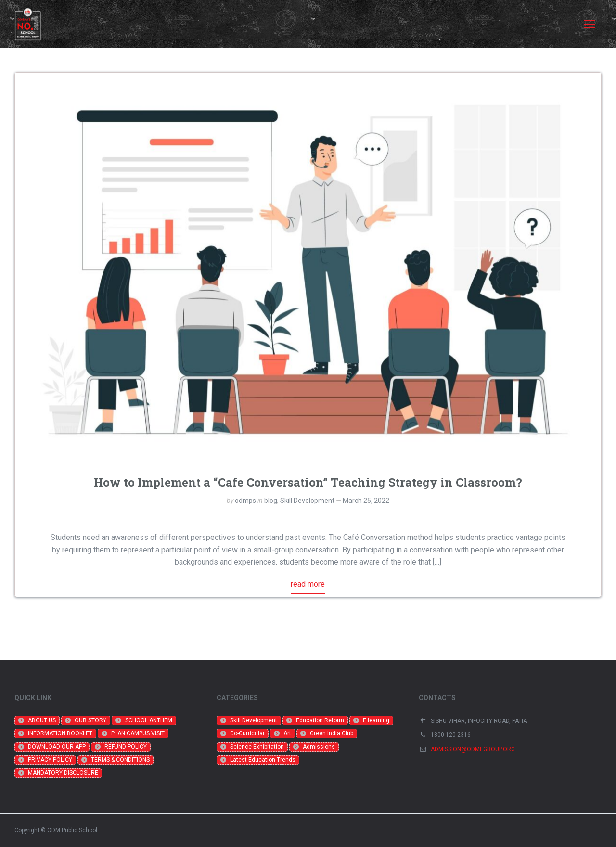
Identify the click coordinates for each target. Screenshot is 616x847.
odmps (245, 500)
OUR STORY (90, 720)
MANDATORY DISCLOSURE (63, 773)
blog (271, 500)
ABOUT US (42, 720)
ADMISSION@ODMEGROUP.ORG (473, 749)
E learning (376, 720)
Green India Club (332, 733)
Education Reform (320, 720)
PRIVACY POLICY (50, 760)
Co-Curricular (247, 733)
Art (287, 733)
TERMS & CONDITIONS (120, 760)
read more (308, 584)
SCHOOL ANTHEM (149, 720)
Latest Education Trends (263, 760)
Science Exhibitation (257, 747)
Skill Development (307, 500)
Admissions (319, 747)
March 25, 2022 (366, 500)
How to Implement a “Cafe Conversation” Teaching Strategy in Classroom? (308, 482)
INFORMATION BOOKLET (60, 733)
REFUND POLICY (126, 747)
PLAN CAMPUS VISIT (138, 733)
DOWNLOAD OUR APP (57, 747)
